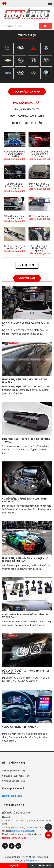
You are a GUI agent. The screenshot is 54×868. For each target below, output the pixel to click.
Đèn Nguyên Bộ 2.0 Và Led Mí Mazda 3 (39, 185)
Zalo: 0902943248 (40, 865)
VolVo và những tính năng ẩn (20, 727)
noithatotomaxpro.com (24, 831)
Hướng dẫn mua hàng (15, 771)
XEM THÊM (27, 265)
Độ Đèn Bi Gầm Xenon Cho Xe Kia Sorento (15, 186)
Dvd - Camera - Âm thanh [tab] (27, 116)
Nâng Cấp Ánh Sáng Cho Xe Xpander (15, 217)
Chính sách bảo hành (15, 781)
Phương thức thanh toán (17, 776)
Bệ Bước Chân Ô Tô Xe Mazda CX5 (15, 247)
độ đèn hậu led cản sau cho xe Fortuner (39, 154)
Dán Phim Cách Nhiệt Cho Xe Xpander (39, 248)
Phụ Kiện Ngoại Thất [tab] (27, 103)
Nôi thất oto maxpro (12, 796)
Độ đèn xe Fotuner (39, 216)
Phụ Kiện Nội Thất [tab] (27, 109)
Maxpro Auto (32, 860)
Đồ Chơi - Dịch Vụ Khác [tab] (27, 123)
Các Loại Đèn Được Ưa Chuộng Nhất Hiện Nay (15, 154)
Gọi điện (14, 865)
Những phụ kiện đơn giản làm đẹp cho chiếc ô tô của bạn (25, 560)
